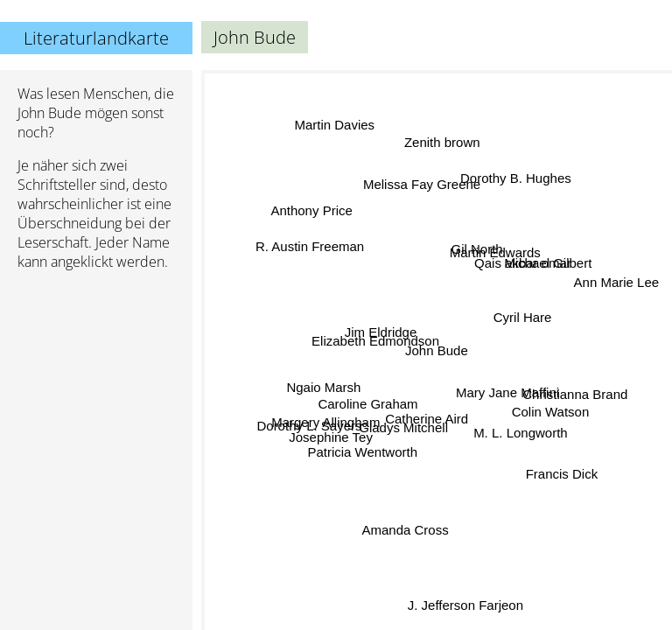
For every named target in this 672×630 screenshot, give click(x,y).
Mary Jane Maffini (508, 383)
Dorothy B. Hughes (515, 177)
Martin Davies (338, 126)
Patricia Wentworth (363, 451)
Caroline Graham (368, 390)
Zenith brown (444, 144)
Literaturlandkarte (96, 38)
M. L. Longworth (520, 434)
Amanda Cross (408, 527)
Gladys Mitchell (405, 428)
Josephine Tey (330, 438)
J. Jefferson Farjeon (450, 589)
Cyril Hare (521, 315)
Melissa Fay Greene (415, 188)
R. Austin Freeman (310, 248)
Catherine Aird (425, 416)
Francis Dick (564, 476)
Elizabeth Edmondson (375, 346)
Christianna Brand (577, 392)
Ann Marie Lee (617, 280)
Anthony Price (310, 216)
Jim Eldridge (382, 331)
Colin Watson (553, 410)
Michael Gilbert (546, 261)
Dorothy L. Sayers (309, 422)
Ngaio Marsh (324, 381)
